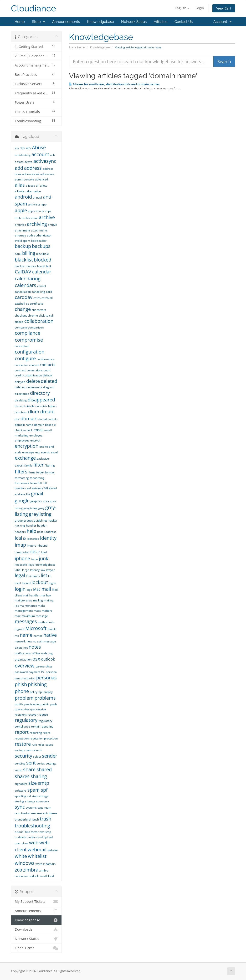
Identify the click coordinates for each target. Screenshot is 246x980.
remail (35, 726)
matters (47, 611)
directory (40, 393)
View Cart (224, 8)
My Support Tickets (36, 902)
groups (28, 521)
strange (30, 801)
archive (47, 217)
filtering (50, 465)
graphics (36, 501)
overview (25, 666)
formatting (22, 478)
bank (18, 254)
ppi (40, 692)
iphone (22, 558)
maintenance (28, 606)
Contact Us (184, 22)
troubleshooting (32, 826)
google (22, 500)
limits (36, 576)
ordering (47, 653)
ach (52, 155)
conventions (35, 370)
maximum (28, 616)
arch (18, 218)
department (34, 387)
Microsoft (36, 628)
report (22, 732)
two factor (32, 832)
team (48, 808)
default (48, 375)
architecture (30, 218)
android (23, 197)
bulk (49, 266)
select (37, 757)
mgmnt (20, 629)
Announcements (66, 22)
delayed (20, 382)
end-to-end (47, 447)
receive (41, 709)
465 (28, 148)
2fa (17, 148)
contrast (20, 370)
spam (34, 790)
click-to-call (46, 316)
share (29, 769)
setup (18, 770)
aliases (30, 186)
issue (34, 559)
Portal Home (77, 47)
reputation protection (44, 738)
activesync (45, 161)
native (50, 635)
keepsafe (21, 565)
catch (37, 298)
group (19, 521)
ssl (29, 796)
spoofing (20, 796)
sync (20, 807)
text (34, 813)
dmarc (47, 412)
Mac (37, 589)
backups (41, 246)
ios (33, 552)
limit (29, 576)
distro (23, 412)
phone (22, 691)
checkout (21, 316)
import (31, 546)
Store (38, 22)
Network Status (134, 22)
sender (50, 756)
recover (33, 715)
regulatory (26, 720)
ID (25, 539)
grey (41, 508)
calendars (26, 285)
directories (22, 394)
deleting (20, 387)
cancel (41, 286)
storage (44, 796)
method (43, 622)
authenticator (43, 235)
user (18, 843)
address (33, 168)
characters (39, 310)
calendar (42, 272)
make (42, 606)
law (43, 570)
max (18, 616)
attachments (39, 230)
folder (40, 472)
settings (51, 763)
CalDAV (23, 272)
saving (19, 750)
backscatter (39, 241)
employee (36, 435)
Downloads (36, 929)
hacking (20, 526)
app (44, 204)
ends (18, 452)
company (21, 327)
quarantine (22, 709)
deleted (49, 381)
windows (25, 863)
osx (36, 659)
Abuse (39, 147)
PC (43, 672)
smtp (43, 783)
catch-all (47, 298)
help (31, 531)
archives (20, 225)
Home (20, 22)
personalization (25, 678)
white (21, 856)
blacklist (24, 260)
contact (34, 365)
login (20, 589)
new (29, 641)
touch (35, 819)
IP (39, 552)
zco (18, 870)
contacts (48, 365)
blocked (43, 260)
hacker (53, 521)
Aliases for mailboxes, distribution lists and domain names (114, 84)
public (45, 704)
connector (21, 365)
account (40, 154)
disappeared (41, 400)
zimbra (31, 870)
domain (29, 418)
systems (31, 808)
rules (41, 745)
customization (33, 375)
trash (46, 819)
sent (31, 763)
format (50, 472)
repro (47, 733)
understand (35, 837)
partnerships (44, 666)
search (37, 750)
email (38, 430)
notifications (23, 653)
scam (28, 750)
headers (20, 532)
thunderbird (23, 819)
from (33, 483)
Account (222, 22)
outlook (48, 659)
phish (21, 684)
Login (200, 8)
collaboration (39, 321)
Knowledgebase (100, 22)
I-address (50, 532)
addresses (47, 174)
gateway (37, 488)
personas (46, 678)
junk (44, 558)
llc (50, 576)
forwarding (37, 478)
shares (22, 776)
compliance (28, 333)
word (39, 864)
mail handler (31, 595)
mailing (38, 600)
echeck (28, 430)
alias (20, 185)
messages (26, 621)
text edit (43, 813)
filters (21, 472)
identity (48, 538)
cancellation (23, 292)
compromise (29, 340)
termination (23, 813)
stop (35, 796)
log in (52, 583)
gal (29, 488)
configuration (30, 352)
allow (44, 186)
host (40, 532)
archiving (37, 224)
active (28, 162)
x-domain (49, 864)
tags (41, 808)
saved (49, 745)
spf (44, 790)
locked (26, 583)
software (21, 791)
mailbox (46, 595)
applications (36, 211)
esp (38, 452)
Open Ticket (36, 948)
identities (33, 539)
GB (46, 488)
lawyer (50, 570)
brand (41, 266)
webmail (37, 849)
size (33, 783)
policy (34, 692)
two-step (45, 832)
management (24, 611)
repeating (47, 726)
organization (23, 659)
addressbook (31, 174)
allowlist (20, 191)
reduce (43, 715)
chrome (33, 316)
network (20, 641)
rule (34, 745)
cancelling (38, 292)
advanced (41, 179)
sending (20, 763)
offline (36, 653)
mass (37, 611)
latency (35, 570)
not (26, 648)
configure (25, 358)
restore (23, 744)
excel (54, 452)
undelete (21, 837)
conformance (46, 359)
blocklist (20, 266)
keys (31, 565)
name (26, 635)
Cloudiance (33, 8)
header (42, 526)
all (38, 186)
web (34, 843)
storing (19, 801)
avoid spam (22, 241)
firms (32, 472)
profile (19, 704)
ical (18, 538)
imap (20, 545)
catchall (20, 304)
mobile (52, 629)
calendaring (28, 279)
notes (35, 647)
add (19, 168)
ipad (44, 552)
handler (31, 526)
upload (48, 837)
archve (52, 225)
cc (27, 304)
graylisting (31, 508)
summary (43, 801)
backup (23, 246)
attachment (22, 230)
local (18, 583)
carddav (24, 297)
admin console (24, 179)
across (19, 162)
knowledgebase (45, 565)
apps (48, 211)
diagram (49, 387)
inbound (42, 546)
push (54, 704)
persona (51, 672)
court (47, 370)
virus (25, 843)
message (42, 616)
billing (29, 253)
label (18, 570)
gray (46, 501)
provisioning (32, 704)
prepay (48, 692)
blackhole (43, 254)
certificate (36, 304)
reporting (36, 733)
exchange (25, 458)
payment (34, 672)
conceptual (22, 346)
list (44, 575)
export (19, 465)
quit (33, 709)
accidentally (23, 155)
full (40, 483)
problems (45, 698)
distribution (33, 406)
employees (22, 440)
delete (33, 381)
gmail (37, 494)
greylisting (40, 514)
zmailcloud (47, 876)
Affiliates (161, 22)
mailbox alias (23, 600)
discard (20, 406)
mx (17, 636)
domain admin (48, 419)
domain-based (44, 425)
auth (30, 235)
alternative (34, 191)
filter (38, 465)
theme (53, 813)
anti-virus (34, 204)
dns (17, 419)
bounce (31, 266)
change (23, 309)
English (182, 8)
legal (20, 575)
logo (29, 590)
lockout (40, 582)
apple (21, 210)
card (49, 292)
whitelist (37, 856)
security (23, 756)
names (38, 636)
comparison (36, 327)
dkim (34, 412)
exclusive (43, 459)
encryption (27, 446)
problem (24, 698)
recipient (21, 715)
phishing (37, 684)
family (28, 465)
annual (37, 198)
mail (46, 589)
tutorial (20, 832)
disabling (21, 400)
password (21, 672)
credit (19, 375)
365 (23, 148)
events (45, 452)
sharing (39, 776)
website (53, 850)
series (41, 763)
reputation (22, 738)
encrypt (35, 440)
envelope (28, 452)
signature (21, 784)
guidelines (41, 521)
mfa (52, 622)
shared (44, 769)
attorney (20, 235)
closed (19, 322)
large (26, 570)
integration (22, 552)
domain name (24, 425)
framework (22, 483)
